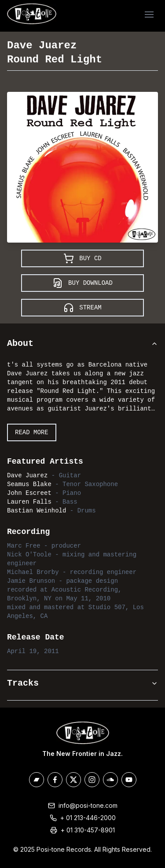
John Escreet (29, 493)
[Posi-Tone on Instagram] (92, 780)
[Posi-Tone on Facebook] (55, 780)
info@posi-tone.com (88, 805)
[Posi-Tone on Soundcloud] (110, 780)
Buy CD (82, 258)
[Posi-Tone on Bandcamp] (37, 780)
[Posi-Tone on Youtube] (129, 780)
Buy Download (82, 283)
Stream (82, 308)
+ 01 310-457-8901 (88, 830)
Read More (32, 432)
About (82, 343)
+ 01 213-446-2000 (88, 818)
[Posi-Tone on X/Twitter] (73, 780)
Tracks (82, 683)
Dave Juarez (42, 45)
